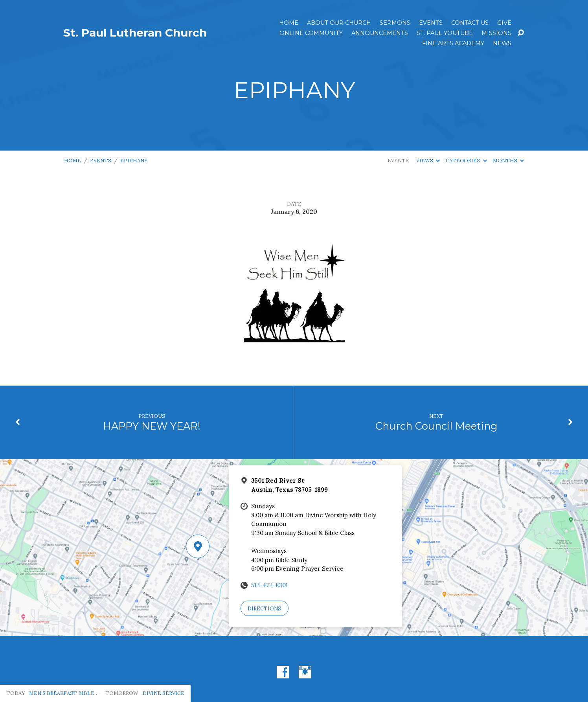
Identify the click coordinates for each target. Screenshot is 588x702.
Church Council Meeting (436, 426)
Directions (264, 609)
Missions (496, 33)
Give (504, 23)
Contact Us (470, 23)
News (502, 43)
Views (428, 161)
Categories (466, 161)
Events (431, 23)
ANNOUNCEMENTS (380, 33)
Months (508, 161)
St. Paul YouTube (445, 33)
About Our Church (339, 23)
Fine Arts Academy (453, 43)
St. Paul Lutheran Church (135, 33)
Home (289, 23)
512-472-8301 (269, 585)
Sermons (395, 23)
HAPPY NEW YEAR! (152, 426)
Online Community (311, 33)
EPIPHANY (134, 161)
